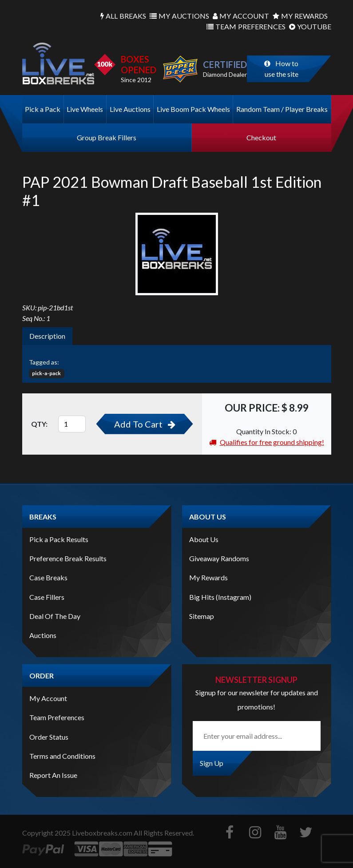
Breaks (123, 16)
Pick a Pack (43, 109)
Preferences (246, 27)
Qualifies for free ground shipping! (267, 442)
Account (241, 16)
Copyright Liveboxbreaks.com (77, 833)
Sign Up (212, 763)
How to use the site (281, 69)
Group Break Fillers (107, 137)
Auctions (179, 16)
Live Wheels (85, 109)
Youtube (310, 27)
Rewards (300, 16)
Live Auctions (130, 109)
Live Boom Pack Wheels (193, 109)
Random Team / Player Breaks (282, 109)
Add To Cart (145, 424)
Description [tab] (47, 336)
